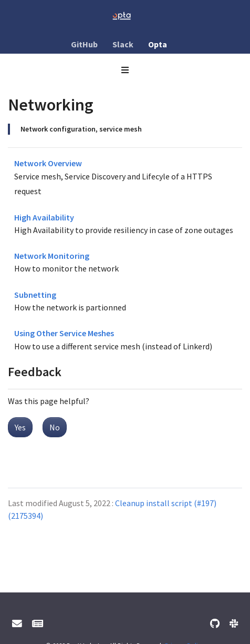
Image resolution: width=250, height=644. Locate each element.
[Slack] (234, 624)
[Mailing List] (38, 624)
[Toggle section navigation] (125, 70)
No (55, 427)
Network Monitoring (52, 256)
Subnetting (35, 295)
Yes (20, 427)
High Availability (44, 217)
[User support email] (17, 624)
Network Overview (48, 163)
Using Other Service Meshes (64, 333)
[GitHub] (215, 624)
